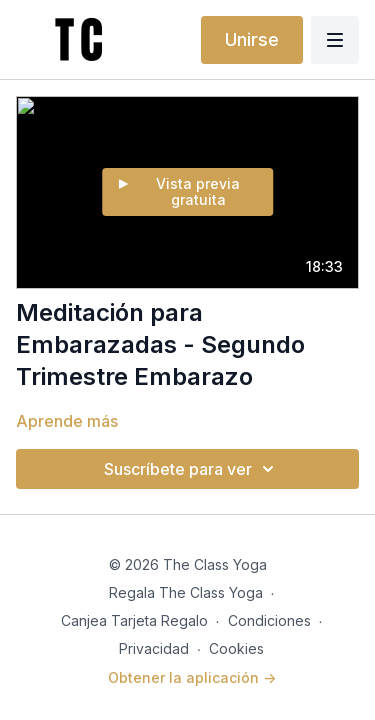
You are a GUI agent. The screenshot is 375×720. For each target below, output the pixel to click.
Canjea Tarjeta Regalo (134, 620)
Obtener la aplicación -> (192, 677)
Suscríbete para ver (192, 469)
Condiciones (269, 620)
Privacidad (154, 648)
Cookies (236, 648)
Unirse (252, 39)
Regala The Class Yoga (186, 592)
